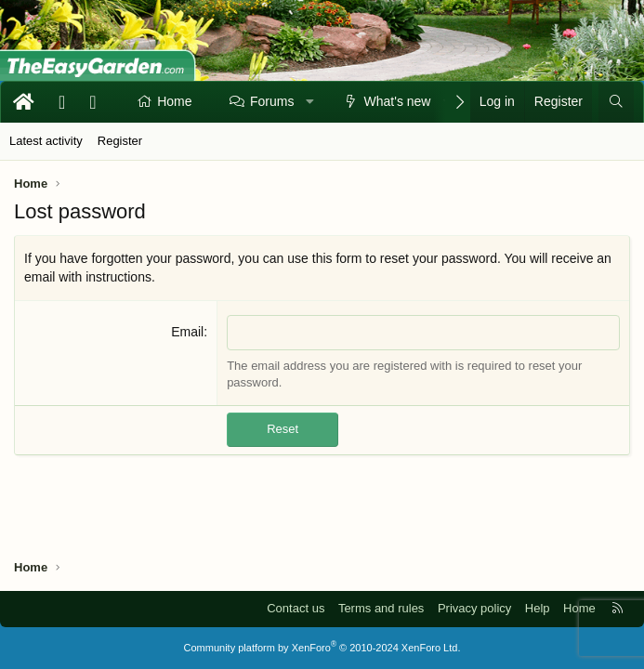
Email (187, 332)
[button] (310, 102)
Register (120, 141)
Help (538, 608)
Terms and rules (381, 608)
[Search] (616, 102)
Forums (272, 101)
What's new (398, 101)
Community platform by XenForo (322, 648)
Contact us (296, 608)
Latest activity (46, 141)
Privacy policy (474, 608)
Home (174, 101)
